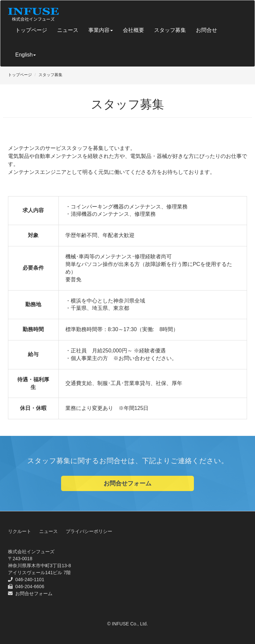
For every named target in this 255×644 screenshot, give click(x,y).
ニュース (68, 30)
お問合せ (207, 30)
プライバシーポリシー (89, 531)
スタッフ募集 (170, 30)
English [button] (26, 55)
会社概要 (133, 30)
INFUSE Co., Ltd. (130, 624)
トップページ (31, 30)
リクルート (20, 531)
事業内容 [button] (101, 30)
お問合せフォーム (127, 483)
